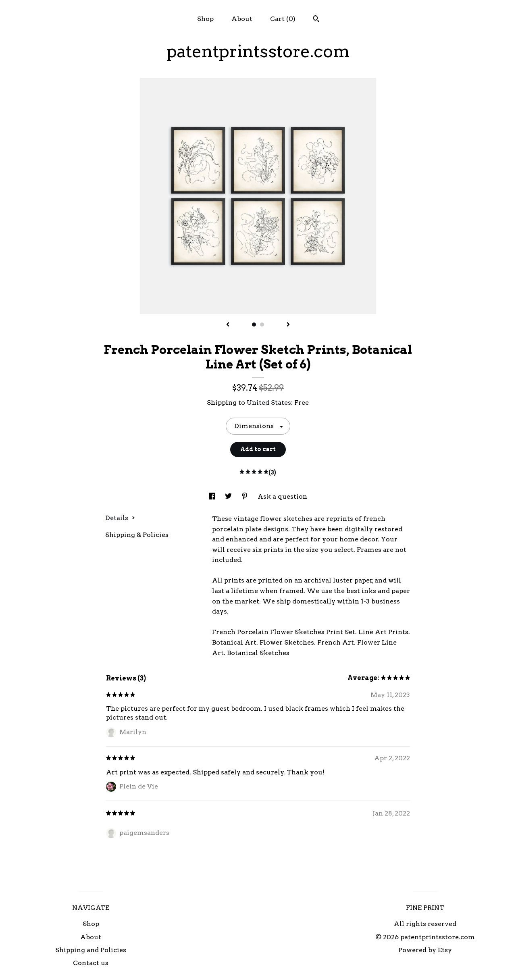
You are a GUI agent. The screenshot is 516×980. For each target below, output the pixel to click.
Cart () (283, 19)
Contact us (91, 963)
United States (269, 403)
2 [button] (262, 325)
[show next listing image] (288, 325)
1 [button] (254, 325)
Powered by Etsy (425, 950)
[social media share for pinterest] (246, 496)
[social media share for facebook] (213, 496)
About (242, 19)
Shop (205, 19)
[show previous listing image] (228, 325)
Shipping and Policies (91, 950)
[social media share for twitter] (229, 496)
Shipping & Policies (137, 535)
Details (120, 518)
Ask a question (282, 496)
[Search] (316, 20)
